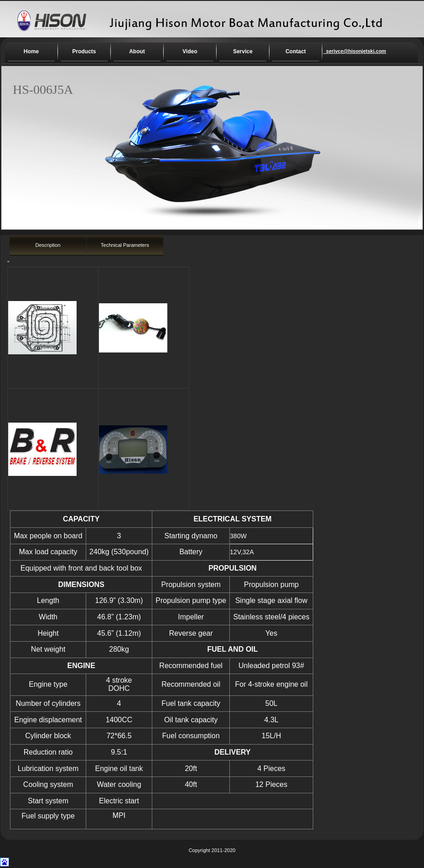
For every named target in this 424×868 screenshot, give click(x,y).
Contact (296, 51)
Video (190, 51)
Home (31, 51)
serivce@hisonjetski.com (347, 51)
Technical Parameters (125, 245)
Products (84, 51)
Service (243, 51)
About (137, 51)
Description (48, 245)
